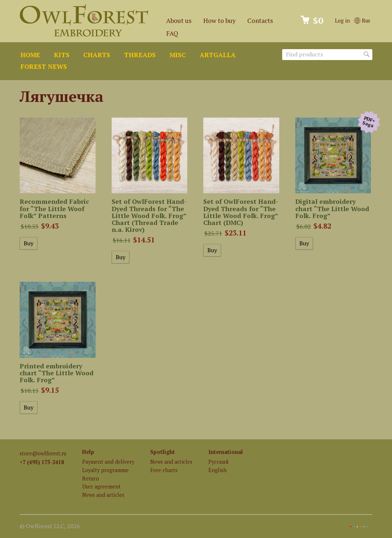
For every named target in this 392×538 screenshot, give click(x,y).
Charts (97, 55)
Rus (362, 21)
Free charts (164, 470)
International (226, 452)
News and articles (103, 495)
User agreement (101, 486)
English (217, 470)
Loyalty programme (105, 470)
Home (30, 55)
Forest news (44, 66)
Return (91, 478)
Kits (62, 55)
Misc (178, 55)
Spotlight (163, 452)
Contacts (260, 21)
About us (179, 21)
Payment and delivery (108, 462)
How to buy (219, 21)
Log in (342, 21)
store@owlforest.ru (43, 453)
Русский (219, 462)
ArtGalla (218, 55)
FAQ (172, 33)
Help (88, 452)
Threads (140, 55)
